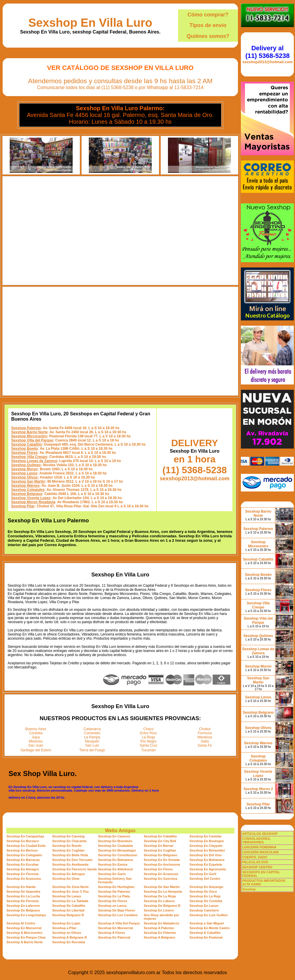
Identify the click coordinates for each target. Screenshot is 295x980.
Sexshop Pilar (23, 506)
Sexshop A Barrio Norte (25, 942)
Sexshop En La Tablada (70, 901)
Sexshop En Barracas (23, 860)
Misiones (36, 741)
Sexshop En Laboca (159, 901)
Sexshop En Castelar (205, 836)
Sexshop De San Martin (162, 887)
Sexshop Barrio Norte (29, 432)
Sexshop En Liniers (159, 910)
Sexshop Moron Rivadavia (33, 502)
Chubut (205, 729)
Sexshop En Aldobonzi (115, 869)
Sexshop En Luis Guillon (209, 915)
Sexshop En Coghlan (69, 850)
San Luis (92, 745)
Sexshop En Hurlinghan (116, 887)
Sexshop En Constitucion (117, 855)
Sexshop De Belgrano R (162, 906)
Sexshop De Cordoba (206, 901)
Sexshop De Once (203, 892)
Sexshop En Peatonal (206, 937)
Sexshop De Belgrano (23, 910)
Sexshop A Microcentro (24, 933)
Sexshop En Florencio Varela (75, 869)
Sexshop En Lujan (66, 923)
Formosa (205, 733)
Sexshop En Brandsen (115, 841)
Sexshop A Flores (111, 933)
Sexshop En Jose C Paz (71, 892)
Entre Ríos (148, 733)
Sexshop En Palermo (160, 933)
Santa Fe (205, 745)
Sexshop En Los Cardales (118, 915)
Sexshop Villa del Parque (32, 440)
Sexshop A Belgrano (160, 937)
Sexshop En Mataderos (162, 923)
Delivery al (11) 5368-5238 (267, 52)
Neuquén (92, 741)
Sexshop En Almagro (23, 869)
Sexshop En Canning (69, 836)
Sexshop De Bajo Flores (116, 910)
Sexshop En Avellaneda (70, 864)
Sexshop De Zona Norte (71, 887)
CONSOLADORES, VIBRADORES (256, 840)
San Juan (36, 745)
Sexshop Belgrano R (68, 915)
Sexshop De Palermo (114, 892)
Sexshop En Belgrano (161, 855)
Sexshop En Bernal (159, 846)
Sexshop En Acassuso (161, 874)
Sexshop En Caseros (114, 836)
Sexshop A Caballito (205, 933)
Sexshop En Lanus (204, 906)
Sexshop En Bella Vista (70, 855)
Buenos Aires (36, 729)
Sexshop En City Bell (160, 841)
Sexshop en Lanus (112, 906)
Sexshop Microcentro (29, 436)
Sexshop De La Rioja (160, 896)
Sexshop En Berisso (22, 850)
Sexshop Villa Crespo (29, 457)
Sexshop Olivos (24, 477)
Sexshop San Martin (28, 481)
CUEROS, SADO (255, 857)
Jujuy (36, 737)
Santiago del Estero (36, 750)
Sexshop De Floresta (22, 901)
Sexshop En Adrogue (69, 874)
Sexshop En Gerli (203, 874)
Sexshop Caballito (26, 444)
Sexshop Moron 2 (258, 789)
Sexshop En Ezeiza (113, 864)
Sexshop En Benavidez (207, 850)
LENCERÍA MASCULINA (260, 852)
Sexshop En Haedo (21, 887)
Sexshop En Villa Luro (90, 23)
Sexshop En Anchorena (162, 864)
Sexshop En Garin (112, 874)
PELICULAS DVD (255, 862)
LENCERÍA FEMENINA (259, 847)
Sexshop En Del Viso (205, 855)
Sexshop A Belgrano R (70, 937)
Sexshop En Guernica (161, 879)
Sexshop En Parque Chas (26, 937)
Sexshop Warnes (25, 486)
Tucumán (149, 750)
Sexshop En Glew (66, 879)
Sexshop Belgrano (27, 494)
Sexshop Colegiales (28, 490)
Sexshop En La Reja (205, 896)
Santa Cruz (149, 745)
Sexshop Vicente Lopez (31, 498)
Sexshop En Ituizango (206, 887)
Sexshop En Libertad (68, 910)
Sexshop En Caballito (160, 836)
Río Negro (148, 741)
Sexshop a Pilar (64, 928)
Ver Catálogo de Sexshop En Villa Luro (120, 68)
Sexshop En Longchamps (26, 915)
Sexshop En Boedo (67, 846)
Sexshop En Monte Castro (209, 928)
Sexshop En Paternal (114, 937)
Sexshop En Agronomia (208, 869)
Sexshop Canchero (204, 910)
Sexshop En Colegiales (24, 855)
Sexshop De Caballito (69, 906)
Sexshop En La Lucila (23, 896)
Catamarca (92, 729)
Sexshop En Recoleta (69, 942)
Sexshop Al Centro (21, 923)
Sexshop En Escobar (22, 864)
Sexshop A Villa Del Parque (119, 923)
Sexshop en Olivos (67, 933)
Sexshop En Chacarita (69, 841)
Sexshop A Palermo (159, 928)
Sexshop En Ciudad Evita (26, 846)
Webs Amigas (120, 831)
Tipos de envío (208, 25)
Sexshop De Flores (112, 901)
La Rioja (149, 737)
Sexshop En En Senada (162, 860)
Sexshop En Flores (158, 869)
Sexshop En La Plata (114, 896)
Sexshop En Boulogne (207, 841)
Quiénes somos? (208, 36)
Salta (205, 741)
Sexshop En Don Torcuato (72, 860)
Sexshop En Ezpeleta (206, 864)
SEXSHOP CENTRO (257, 867)
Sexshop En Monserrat (24, 928)
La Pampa (92, 737)
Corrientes (92, 733)
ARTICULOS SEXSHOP (260, 834)
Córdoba (36, 733)
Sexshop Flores (24, 453)
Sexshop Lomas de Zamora (34, 461)
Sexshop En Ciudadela (115, 846)
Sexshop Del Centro (205, 879)
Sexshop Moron (24, 469)
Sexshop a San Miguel (206, 923)
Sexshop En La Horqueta (163, 892)
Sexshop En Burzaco (22, 841)
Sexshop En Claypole (206, 846)
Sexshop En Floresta (22, 874)
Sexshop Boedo (25, 449)
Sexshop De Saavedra (23, 892)
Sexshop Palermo (26, 428)
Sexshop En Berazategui (117, 850)
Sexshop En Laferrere (23, 906)
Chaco (148, 729)
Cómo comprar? (208, 15)
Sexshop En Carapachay (25, 836)
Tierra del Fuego (92, 750)
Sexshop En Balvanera (115, 860)
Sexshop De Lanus (67, 896)
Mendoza (205, 737)
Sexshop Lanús (24, 473)
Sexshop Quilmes (26, 465)
